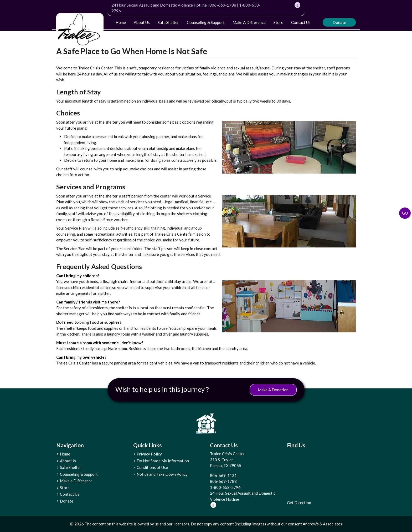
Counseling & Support (206, 22)
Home (121, 22)
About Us (142, 22)
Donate (339, 22)
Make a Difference (249, 22)
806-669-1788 (223, 5)
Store (278, 22)
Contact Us (301, 22)
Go (405, 213)
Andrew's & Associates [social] (322, 524)
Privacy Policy (149, 454)
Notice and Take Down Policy (162, 474)
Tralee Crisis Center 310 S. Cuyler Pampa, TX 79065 (227, 460)
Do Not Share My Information (163, 461)
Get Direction (299, 503)
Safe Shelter (168, 22)
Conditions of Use (152, 467)
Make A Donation (273, 390)
